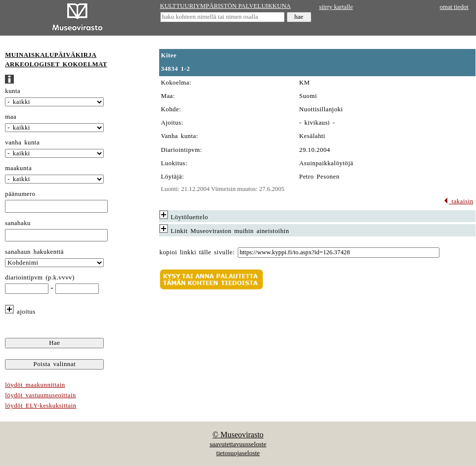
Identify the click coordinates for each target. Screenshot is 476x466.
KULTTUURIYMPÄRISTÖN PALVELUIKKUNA (226, 6)
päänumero (20, 194)
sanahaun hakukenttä (34, 252)
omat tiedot (454, 7)
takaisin (458, 201)
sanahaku (18, 223)
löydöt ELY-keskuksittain (41, 406)
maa (11, 117)
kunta (13, 91)
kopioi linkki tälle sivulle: (197, 252)
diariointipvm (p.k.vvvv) (40, 278)
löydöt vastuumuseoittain (40, 395)
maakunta (18, 168)
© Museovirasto (238, 435)
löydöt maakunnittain (35, 385)
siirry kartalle (336, 7)
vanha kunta (22, 142)
